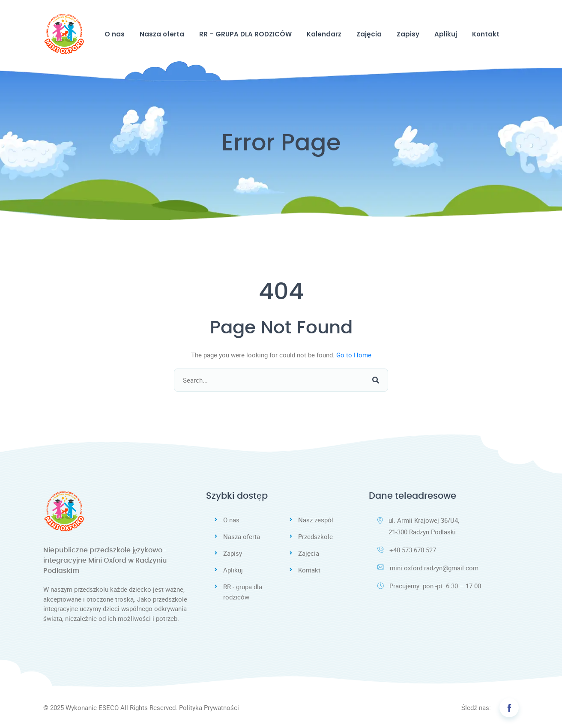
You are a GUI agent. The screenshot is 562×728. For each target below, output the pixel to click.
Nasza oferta (162, 34)
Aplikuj (446, 34)
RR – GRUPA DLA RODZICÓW (245, 34)
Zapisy (408, 34)
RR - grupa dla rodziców (243, 592)
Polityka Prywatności (209, 707)
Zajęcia (369, 34)
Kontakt (486, 34)
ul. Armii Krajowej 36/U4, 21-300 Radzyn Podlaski (418, 526)
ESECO (109, 707)
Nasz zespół (315, 520)
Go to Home (354, 355)
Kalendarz (324, 34)
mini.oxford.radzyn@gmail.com (428, 568)
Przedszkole (315, 536)
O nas (115, 34)
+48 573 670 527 (407, 550)
